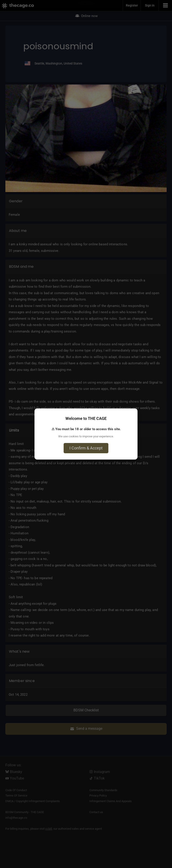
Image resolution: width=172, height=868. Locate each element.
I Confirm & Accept (86, 448)
